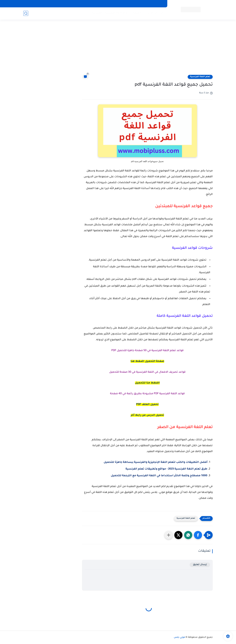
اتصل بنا (139, 4)
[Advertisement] (118, 49)
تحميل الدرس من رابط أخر (147, 415)
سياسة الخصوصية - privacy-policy (103, 4)
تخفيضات (136, 13)
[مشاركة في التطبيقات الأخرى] (169, 535)
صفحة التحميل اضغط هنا (147, 361)
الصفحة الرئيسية (156, 4)
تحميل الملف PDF (147, 405)
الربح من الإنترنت (154, 13)
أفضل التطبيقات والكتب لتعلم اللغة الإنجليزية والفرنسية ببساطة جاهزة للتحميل (156, 462)
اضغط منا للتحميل (147, 383)
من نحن (128, 4)
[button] (198, 535)
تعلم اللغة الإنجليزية (117, 13)
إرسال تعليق (200, 565)
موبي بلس (179, 637)
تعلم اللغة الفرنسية (200, 77)
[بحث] (26, 13)
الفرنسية (97, 13)
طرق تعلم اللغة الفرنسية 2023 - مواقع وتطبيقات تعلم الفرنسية (166, 469)
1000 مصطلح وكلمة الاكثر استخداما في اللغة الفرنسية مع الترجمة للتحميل (159, 476)
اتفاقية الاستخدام (74, 4)
